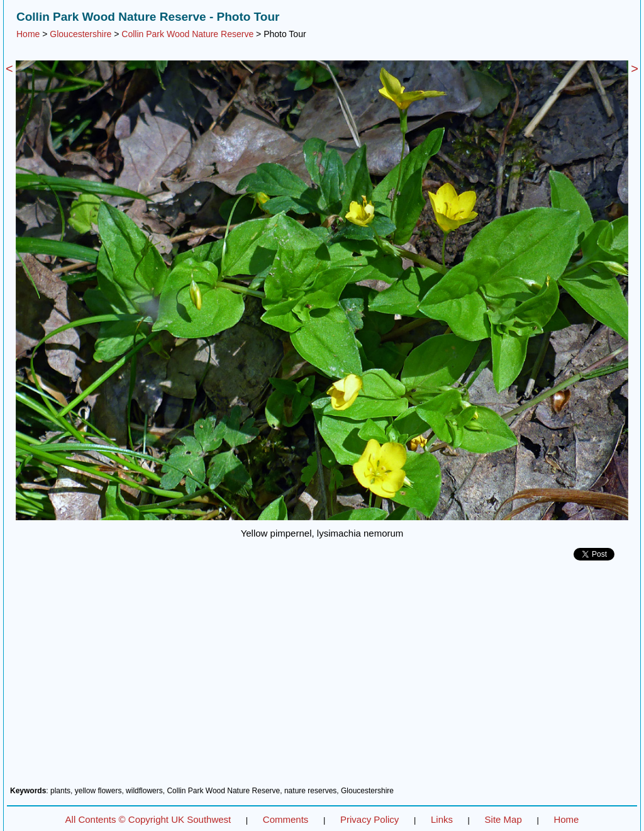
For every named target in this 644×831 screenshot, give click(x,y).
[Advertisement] (322, 678)
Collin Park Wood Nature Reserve (187, 34)
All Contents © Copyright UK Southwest (148, 819)
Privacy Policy (369, 819)
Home (28, 34)
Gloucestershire (80, 34)
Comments (286, 819)
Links (442, 819)
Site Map (503, 819)
